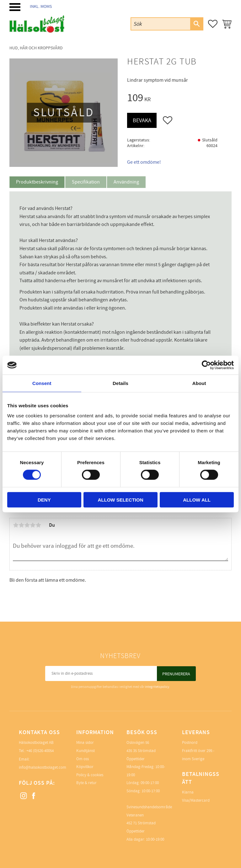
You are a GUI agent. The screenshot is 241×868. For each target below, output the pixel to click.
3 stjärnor (27, 525)
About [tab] (199, 383)
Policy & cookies (90, 775)
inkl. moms (41, 6)
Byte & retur (86, 783)
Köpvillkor (85, 767)
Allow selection (120, 500)
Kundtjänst (86, 751)
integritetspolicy (157, 687)
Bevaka (142, 121)
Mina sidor (85, 743)
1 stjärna (16, 525)
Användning (126, 182)
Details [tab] (120, 383)
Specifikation (86, 182)
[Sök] (196, 24)
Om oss (83, 759)
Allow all (197, 500)
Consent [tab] (42, 383)
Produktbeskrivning (37, 182)
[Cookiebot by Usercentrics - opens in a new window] (206, 365)
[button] (15, 7)
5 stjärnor (38, 525)
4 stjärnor (33, 525)
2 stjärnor (21, 525)
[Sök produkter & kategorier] (161, 24)
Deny (44, 500)
